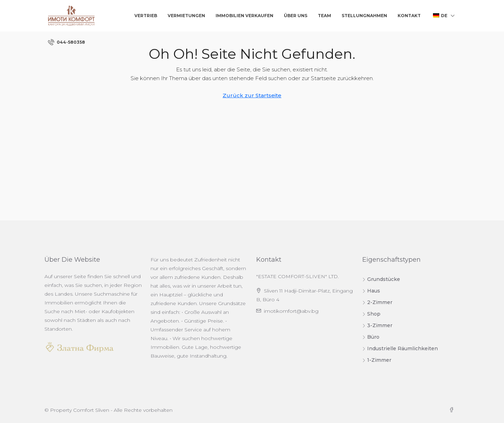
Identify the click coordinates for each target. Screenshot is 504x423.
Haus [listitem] (371, 291)
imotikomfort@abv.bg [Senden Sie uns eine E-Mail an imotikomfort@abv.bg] (291, 311)
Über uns (296, 16)
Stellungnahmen (364, 16)
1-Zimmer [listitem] (377, 360)
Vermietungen (186, 16)
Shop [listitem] (371, 314)
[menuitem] (66, 42)
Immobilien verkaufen (244, 16)
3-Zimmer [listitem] (377, 325)
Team (324, 16)
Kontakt (409, 16)
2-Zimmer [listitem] (377, 302)
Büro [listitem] (371, 337)
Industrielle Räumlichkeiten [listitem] (400, 348)
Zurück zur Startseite (252, 95)
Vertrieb (146, 16)
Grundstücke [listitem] (381, 279)
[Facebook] (453, 410)
